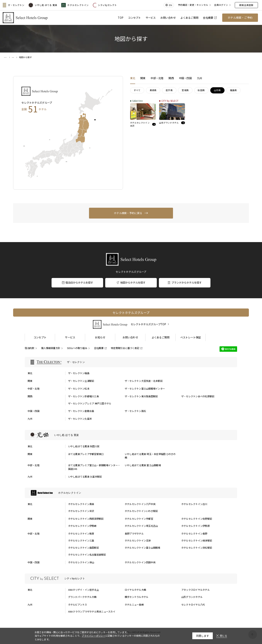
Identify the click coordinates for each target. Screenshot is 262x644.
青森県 (153, 90)
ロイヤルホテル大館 (135, 590)
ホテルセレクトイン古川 (194, 504)
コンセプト (134, 18)
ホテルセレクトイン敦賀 (81, 534)
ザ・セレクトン (14, 5)
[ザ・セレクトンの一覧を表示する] (131, 362)
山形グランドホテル (192, 597)
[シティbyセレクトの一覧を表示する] (131, 579)
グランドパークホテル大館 (82, 597)
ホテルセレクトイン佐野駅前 (197, 519)
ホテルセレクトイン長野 (194, 534)
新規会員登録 (246, 5)
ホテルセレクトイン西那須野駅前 (86, 519)
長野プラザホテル (134, 534)
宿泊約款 (29, 348)
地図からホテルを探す (131, 283)
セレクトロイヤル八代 (193, 605)
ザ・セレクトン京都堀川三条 (84, 396)
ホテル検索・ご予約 (240, 17)
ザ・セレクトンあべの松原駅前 (198, 396)
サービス (151, 18)
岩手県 (169, 90)
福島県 (234, 90)
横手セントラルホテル (137, 597)
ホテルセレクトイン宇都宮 (139, 519)
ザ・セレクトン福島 (79, 373)
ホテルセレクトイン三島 (81, 541)
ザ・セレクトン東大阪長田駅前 (141, 396)
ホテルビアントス (78, 605)
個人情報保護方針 (51, 348)
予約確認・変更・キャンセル (193, 5)
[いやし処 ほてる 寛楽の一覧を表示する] (131, 435)
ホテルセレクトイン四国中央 (140, 562)
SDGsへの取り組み (77, 348)
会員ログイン (221, 5)
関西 (55, 142)
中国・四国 (33, 149)
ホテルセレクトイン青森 (81, 504)
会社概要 (210, 18)
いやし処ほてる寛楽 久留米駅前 (85, 477)
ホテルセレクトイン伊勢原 (195, 526)
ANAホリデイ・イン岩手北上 (84, 590)
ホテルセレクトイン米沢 (81, 511)
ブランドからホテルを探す (184, 283)
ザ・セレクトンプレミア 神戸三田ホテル (90, 403)
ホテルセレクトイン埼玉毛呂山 (141, 526)
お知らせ (100, 337)
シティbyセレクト (105, 5)
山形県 (217, 90)
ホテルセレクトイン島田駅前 (84, 548)
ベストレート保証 (191, 337)
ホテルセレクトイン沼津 (138, 541)
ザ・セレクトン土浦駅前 (81, 381)
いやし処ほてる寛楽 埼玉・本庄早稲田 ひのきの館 (150, 456)
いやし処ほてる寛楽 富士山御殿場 (143, 465)
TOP (121, 18)
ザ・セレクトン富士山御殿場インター (145, 389)
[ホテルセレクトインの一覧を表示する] (131, 493)
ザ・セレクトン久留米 (80, 419)
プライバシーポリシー (94, 636)
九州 (43, 179)
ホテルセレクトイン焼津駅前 (197, 541)
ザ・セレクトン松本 (79, 389)
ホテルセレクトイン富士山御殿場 (142, 548)
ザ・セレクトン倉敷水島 (81, 411)
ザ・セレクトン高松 (135, 411)
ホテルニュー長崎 (134, 605)
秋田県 (201, 90)
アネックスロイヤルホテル (195, 590)
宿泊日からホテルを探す (77, 283)
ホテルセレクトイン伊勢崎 (82, 526)
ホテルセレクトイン (75, 5)
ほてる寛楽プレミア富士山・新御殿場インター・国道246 (94, 467)
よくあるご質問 (189, 18)
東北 (100, 122)
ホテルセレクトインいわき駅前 (141, 511)
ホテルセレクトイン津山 (81, 562)
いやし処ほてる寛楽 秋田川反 (84, 446)
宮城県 (185, 90)
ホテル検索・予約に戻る (128, 213)
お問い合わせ (168, 18)
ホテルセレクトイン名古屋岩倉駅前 (87, 555)
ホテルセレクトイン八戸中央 (140, 504)
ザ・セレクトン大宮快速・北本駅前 (144, 381)
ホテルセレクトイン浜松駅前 (197, 548)
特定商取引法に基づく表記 (125, 348)
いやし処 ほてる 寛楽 (43, 5)
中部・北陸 (75, 164)
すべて (137, 90)
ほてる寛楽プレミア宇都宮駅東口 (86, 454)
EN (170, 5)
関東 (95, 150)
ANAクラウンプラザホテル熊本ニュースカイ (92, 612)
